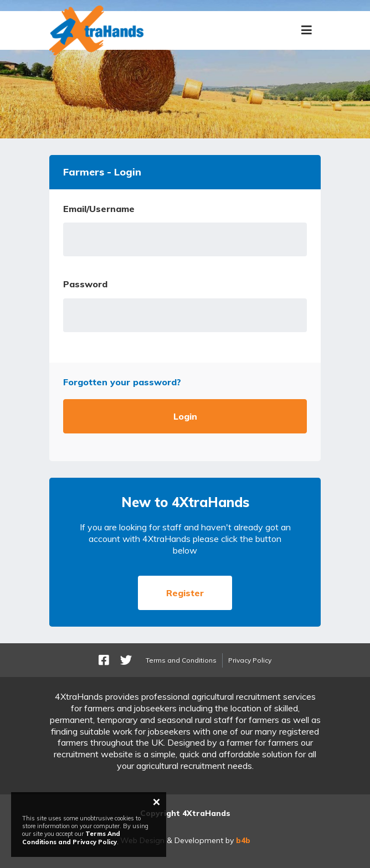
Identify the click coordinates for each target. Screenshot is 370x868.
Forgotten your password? (122, 382)
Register (185, 593)
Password (85, 284)
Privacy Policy (250, 660)
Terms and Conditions (181, 660)
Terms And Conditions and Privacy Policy (71, 838)
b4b (243, 840)
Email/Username (99, 209)
